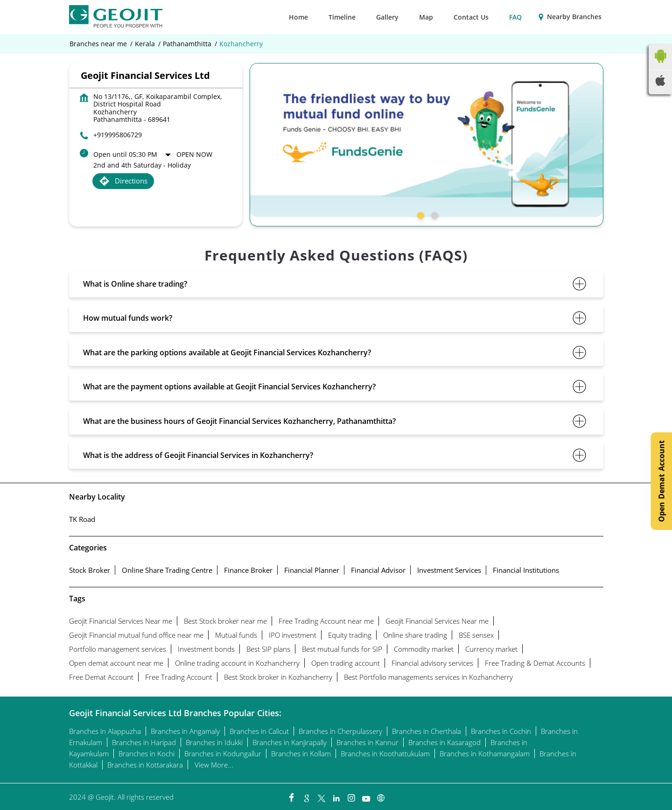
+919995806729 (118, 135)
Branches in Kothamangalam (485, 754)
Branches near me (98, 44)
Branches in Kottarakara (145, 765)
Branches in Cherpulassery (340, 731)
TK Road (82, 519)
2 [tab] (434, 214)
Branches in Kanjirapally (290, 742)
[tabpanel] (427, 140)
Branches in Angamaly (185, 731)
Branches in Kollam (301, 754)
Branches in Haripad (144, 742)
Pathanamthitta (187, 44)
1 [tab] (420, 214)
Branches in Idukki (214, 742)
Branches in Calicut (259, 731)
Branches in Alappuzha (105, 731)
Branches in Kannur (367, 742)
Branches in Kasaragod (444, 742)
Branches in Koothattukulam (385, 754)
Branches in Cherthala (427, 731)
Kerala (145, 44)
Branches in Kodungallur (223, 754)
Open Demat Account (661, 481)
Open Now (194, 154)
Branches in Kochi (147, 754)
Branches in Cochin (501, 731)
